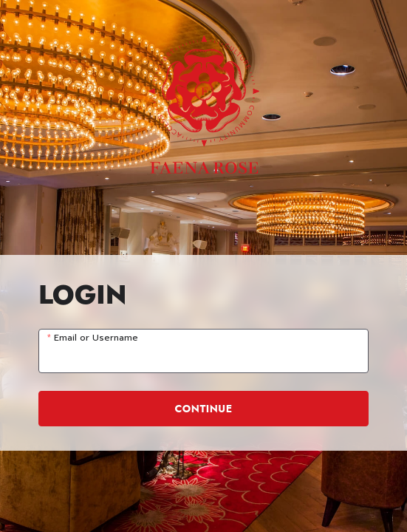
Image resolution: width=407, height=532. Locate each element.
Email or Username (96, 338)
